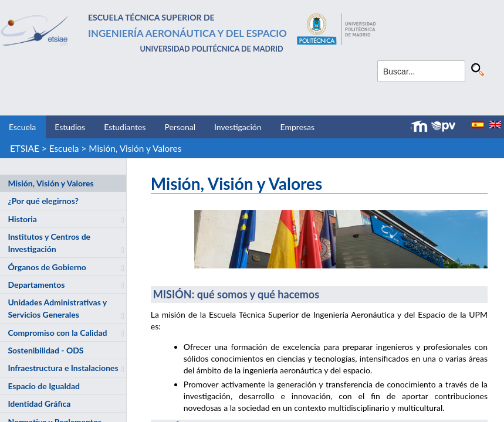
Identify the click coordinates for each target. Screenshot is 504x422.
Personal (180, 127)
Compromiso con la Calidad (57, 333)
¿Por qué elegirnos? (43, 201)
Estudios (70, 127)
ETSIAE (25, 148)
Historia (22, 219)
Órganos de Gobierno (47, 267)
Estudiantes (125, 127)
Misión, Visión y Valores (135, 148)
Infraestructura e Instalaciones (63, 368)
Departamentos (36, 285)
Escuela (22, 127)
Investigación (238, 127)
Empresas (298, 127)
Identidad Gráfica (39, 404)
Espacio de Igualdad (44, 386)
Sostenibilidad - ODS (45, 350)
